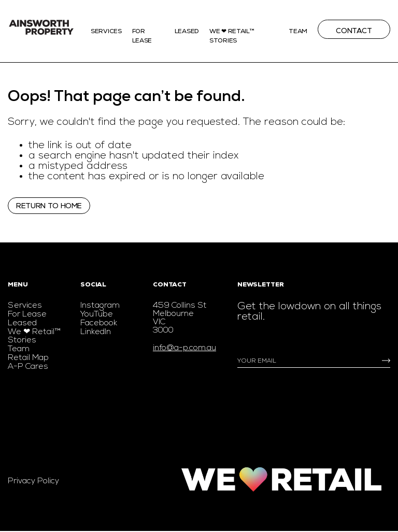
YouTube (97, 314)
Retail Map (28, 358)
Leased (187, 31)
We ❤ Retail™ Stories (34, 336)
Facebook (99, 323)
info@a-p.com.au (184, 348)
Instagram (100, 306)
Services (106, 31)
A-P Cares (28, 367)
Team (298, 31)
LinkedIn (96, 332)
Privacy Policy (33, 481)
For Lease (27, 314)
